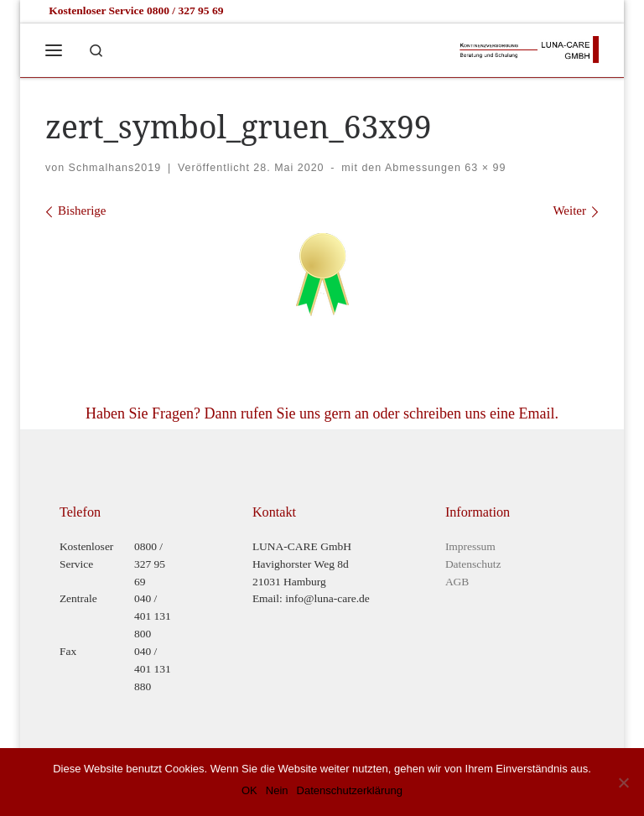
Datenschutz (473, 564)
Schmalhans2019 (115, 168)
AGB (457, 582)
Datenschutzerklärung (350, 790)
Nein (277, 790)
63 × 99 (483, 168)
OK (249, 790)
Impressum (470, 546)
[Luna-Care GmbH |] (528, 47)
